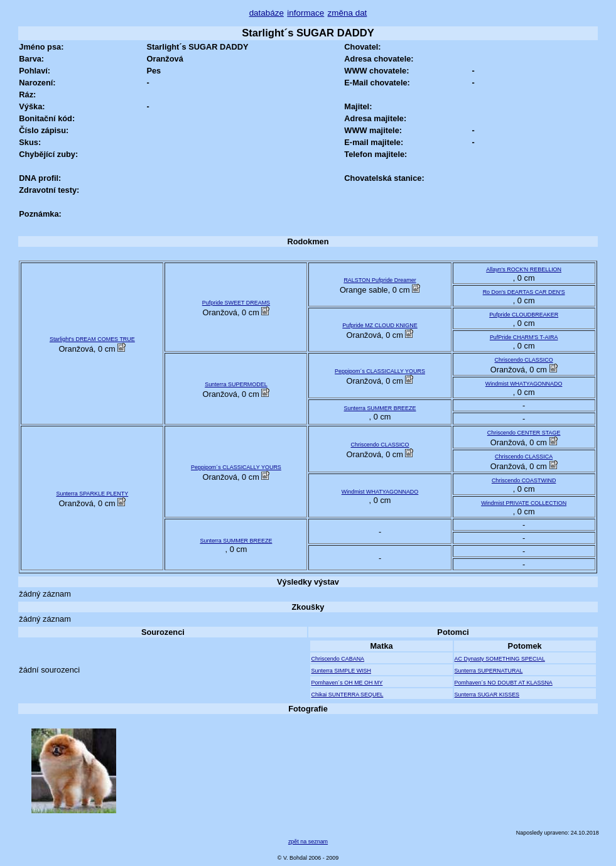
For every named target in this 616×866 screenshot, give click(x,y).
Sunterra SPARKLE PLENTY (92, 494)
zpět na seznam (308, 842)
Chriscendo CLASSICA (524, 457)
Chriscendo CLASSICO (524, 360)
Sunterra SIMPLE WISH (341, 671)
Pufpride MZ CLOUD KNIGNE (380, 325)
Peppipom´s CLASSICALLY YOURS (380, 371)
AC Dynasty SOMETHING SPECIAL (500, 659)
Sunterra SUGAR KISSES (487, 695)
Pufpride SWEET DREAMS (236, 303)
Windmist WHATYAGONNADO (524, 384)
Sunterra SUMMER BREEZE (380, 408)
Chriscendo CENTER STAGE (524, 433)
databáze (267, 13)
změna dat (348, 13)
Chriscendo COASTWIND (524, 480)
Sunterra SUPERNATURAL (489, 671)
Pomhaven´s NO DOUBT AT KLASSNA (504, 683)
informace (305, 13)
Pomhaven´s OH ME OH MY (347, 683)
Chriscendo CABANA (338, 659)
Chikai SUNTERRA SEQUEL (347, 695)
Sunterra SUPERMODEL (236, 384)
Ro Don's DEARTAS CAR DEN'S (524, 292)
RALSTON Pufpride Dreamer (380, 280)
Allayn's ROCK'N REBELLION (524, 269)
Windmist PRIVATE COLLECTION (524, 503)
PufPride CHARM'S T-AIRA (524, 337)
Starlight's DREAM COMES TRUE (92, 339)
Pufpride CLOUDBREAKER (524, 315)
